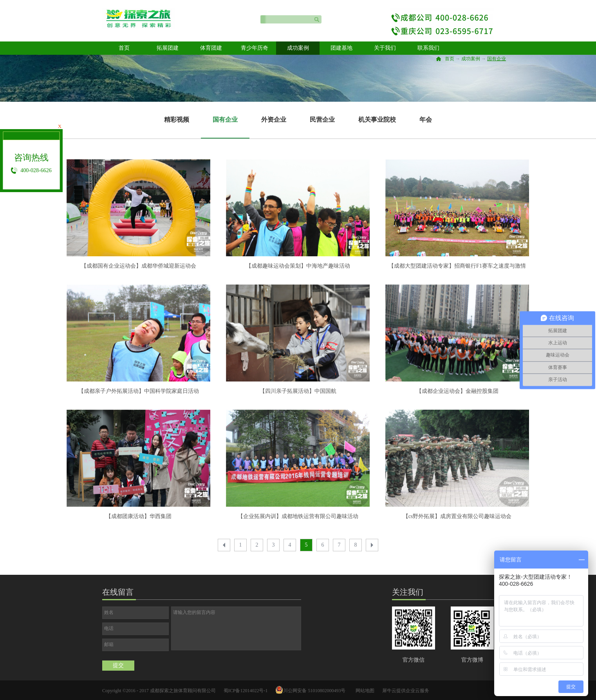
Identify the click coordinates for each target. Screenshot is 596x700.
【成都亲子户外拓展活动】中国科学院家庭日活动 (139, 391)
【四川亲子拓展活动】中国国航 (298, 391)
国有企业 (497, 59)
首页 (124, 48)
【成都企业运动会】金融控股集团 (457, 391)
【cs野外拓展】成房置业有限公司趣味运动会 (457, 516)
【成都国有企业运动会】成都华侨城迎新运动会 (139, 266)
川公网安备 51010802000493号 (314, 691)
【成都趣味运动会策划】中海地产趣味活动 (298, 266)
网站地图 (364, 691)
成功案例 (471, 59)
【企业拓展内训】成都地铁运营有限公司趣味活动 (298, 516)
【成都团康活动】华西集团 (139, 516)
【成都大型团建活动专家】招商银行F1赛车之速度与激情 (457, 266)
